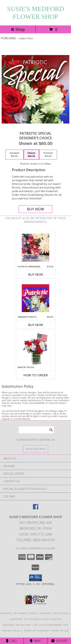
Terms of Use (60, 631)
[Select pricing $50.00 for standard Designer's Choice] (14, 155)
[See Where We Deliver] (36, 449)
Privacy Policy (12, 631)
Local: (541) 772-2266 (36, 534)
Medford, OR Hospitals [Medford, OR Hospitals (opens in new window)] (55, 613)
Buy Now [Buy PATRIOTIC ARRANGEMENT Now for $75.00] (36, 274)
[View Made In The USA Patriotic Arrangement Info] (35, 348)
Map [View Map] (35, 641)
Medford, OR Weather (17, 625)
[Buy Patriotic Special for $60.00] (36, 209)
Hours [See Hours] (59, 641)
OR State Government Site (51, 625)
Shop (18, 29)
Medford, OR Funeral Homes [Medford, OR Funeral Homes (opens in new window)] (19, 613)
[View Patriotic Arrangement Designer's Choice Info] (35, 248)
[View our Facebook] (36, 508)
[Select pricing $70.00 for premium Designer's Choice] (48, 155)
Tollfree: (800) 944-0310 (35, 540)
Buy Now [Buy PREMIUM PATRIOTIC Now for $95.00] (36, 325)
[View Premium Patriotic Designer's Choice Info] (35, 298)
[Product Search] (36, 430)
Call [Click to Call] (12, 641)
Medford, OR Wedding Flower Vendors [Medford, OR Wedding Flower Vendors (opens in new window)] (36, 619)
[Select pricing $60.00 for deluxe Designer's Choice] (31, 155)
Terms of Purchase (36, 631)
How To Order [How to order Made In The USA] (36, 375)
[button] (35, 578)
